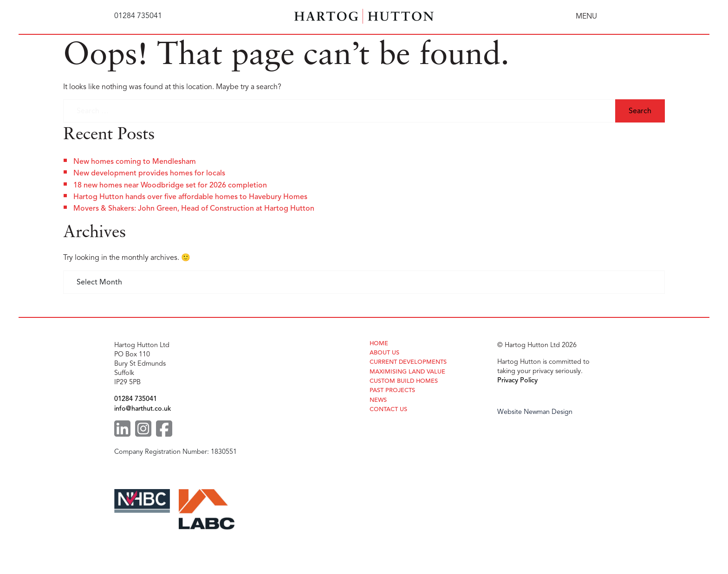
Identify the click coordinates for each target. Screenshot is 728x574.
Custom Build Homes (404, 381)
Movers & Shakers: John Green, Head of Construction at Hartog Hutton (194, 208)
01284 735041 (136, 399)
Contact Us (388, 410)
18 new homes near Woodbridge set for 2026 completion (170, 185)
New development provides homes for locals (149, 173)
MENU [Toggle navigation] (586, 16)
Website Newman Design (535, 412)
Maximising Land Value (407, 372)
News (378, 400)
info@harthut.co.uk (143, 408)
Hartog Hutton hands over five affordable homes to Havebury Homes (190, 197)
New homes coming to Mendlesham (135, 161)
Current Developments (408, 362)
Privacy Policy (517, 380)
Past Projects (392, 390)
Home (379, 344)
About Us (384, 353)
